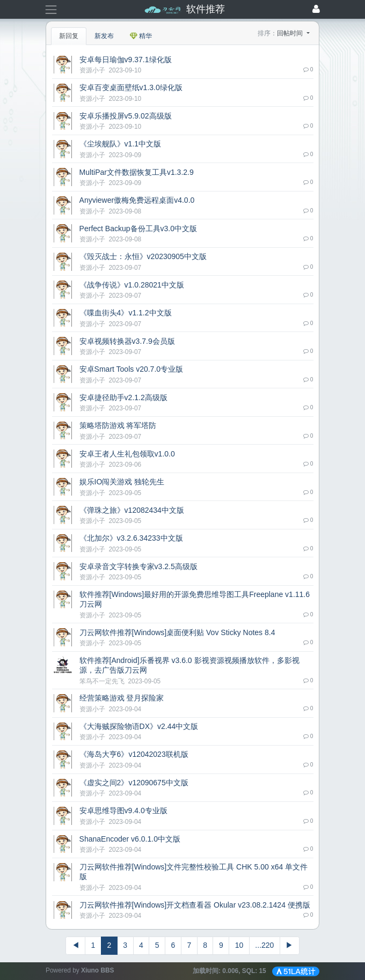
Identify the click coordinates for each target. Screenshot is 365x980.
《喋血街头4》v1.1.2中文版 (126, 313)
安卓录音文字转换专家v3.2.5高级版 (138, 566)
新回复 (69, 36)
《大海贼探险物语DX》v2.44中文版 (139, 726)
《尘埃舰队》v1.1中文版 (120, 144)
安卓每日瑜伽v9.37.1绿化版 (126, 60)
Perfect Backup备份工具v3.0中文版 (138, 229)
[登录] (316, 10)
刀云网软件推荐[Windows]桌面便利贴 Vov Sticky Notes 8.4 (177, 632)
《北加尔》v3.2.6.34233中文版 (131, 538)
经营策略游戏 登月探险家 (122, 698)
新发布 (104, 36)
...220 (264, 945)
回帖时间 (291, 33)
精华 (141, 36)
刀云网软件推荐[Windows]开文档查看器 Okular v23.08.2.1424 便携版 (195, 905)
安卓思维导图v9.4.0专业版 (123, 810)
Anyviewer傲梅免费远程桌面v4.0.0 (137, 200)
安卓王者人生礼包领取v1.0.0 (127, 454)
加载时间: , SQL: (230, 971)
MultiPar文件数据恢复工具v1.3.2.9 (137, 172)
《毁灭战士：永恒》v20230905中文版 (143, 256)
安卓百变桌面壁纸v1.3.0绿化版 (131, 87)
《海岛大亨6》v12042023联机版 (134, 754)
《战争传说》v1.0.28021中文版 (132, 285)
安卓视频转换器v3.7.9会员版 (127, 341)
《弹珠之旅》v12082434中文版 (132, 510)
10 (239, 945)
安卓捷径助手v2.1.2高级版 (123, 397)
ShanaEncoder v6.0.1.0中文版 (130, 839)
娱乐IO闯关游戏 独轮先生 (122, 482)
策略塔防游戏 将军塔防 (118, 425)
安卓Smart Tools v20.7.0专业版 (131, 369)
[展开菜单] (51, 9)
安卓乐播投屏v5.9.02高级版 (126, 116)
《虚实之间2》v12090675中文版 (134, 783)
